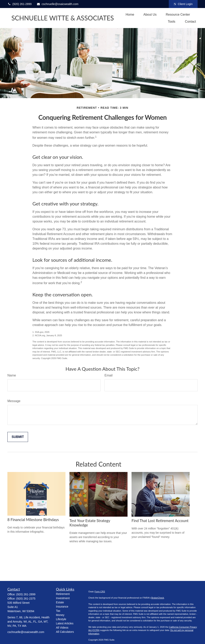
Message (14, 401)
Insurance (62, 607)
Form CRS (100, 592)
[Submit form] (18, 437)
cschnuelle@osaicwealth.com (58, 4)
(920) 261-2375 (26, 599)
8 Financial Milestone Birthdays (33, 520)
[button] (130, 15)
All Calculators (65, 632)
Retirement (63, 594)
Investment (63, 598)
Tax (58, 611)
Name (12, 375)
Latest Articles (65, 623)
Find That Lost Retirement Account (160, 521)
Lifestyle (61, 619)
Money (60, 615)
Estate (60, 602)
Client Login (183, 4)
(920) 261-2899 (20, 4)
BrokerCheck (158, 598)
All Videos (62, 628)
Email (109, 375)
